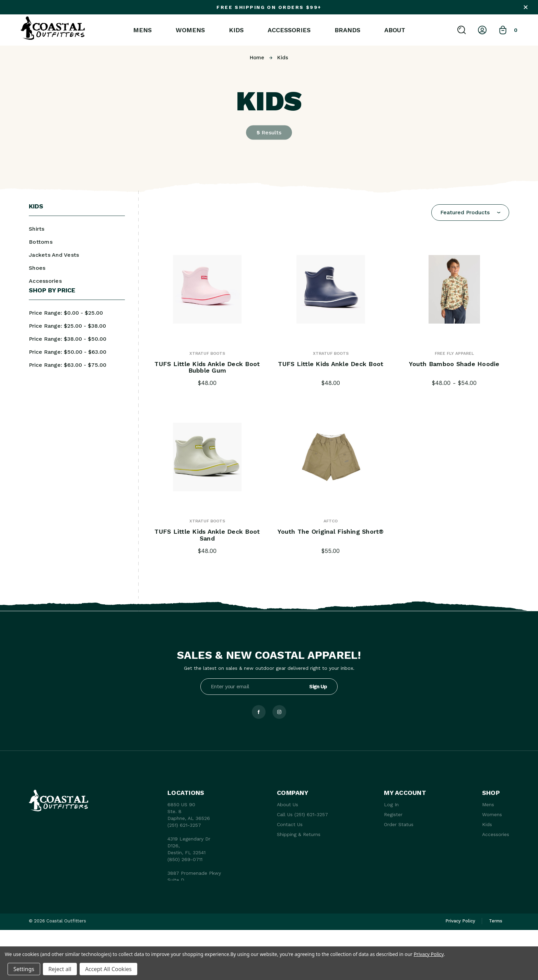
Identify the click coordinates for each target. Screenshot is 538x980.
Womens (190, 30)
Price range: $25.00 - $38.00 (67, 326)
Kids (236, 30)
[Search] (462, 30)
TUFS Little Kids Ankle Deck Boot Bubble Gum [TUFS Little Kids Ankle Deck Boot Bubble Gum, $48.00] (207, 367)
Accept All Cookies (108, 969)
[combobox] (470, 212)
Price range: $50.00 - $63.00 (68, 352)
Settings (24, 969)
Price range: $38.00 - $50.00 (68, 339)
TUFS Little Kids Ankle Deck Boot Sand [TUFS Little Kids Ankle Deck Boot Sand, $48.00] (207, 535)
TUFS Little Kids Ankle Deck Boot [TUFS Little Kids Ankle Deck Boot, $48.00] (331, 364)
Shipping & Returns (299, 834)
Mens (142, 30)
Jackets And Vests (54, 255)
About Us (288, 804)
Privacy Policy (429, 954)
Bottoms (41, 242)
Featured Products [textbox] (465, 213)
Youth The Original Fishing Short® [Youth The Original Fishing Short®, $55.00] (331, 532)
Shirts (37, 229)
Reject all (60, 969)
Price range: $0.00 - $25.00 (66, 313)
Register (393, 814)
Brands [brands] (347, 30)
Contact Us (290, 824)
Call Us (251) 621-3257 (302, 814)
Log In (391, 804)
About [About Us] (395, 30)
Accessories (289, 30)
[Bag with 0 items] (508, 30)
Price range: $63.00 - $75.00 (68, 365)
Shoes (37, 268)
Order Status (399, 824)
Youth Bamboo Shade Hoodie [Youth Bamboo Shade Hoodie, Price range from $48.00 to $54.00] (454, 364)
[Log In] (482, 30)
